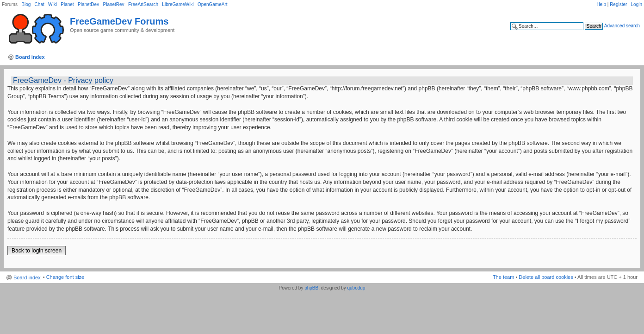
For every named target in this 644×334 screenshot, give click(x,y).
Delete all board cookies (546, 277)
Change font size (65, 277)
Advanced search (622, 26)
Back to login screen (37, 251)
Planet (67, 4)
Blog (26, 4)
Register (618, 4)
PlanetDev (88, 4)
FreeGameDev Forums (119, 21)
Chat (40, 4)
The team (503, 277)
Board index (30, 57)
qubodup (356, 288)
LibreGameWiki (178, 4)
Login (637, 4)
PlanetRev (113, 4)
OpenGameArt (212, 4)
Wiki (53, 4)
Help (601, 4)
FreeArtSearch (143, 4)
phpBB (311, 288)
